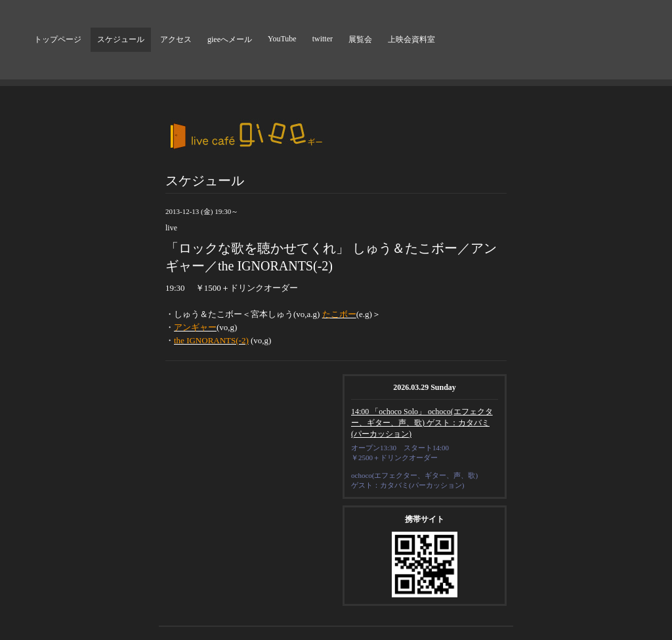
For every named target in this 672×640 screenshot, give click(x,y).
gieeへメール (230, 39)
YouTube (282, 39)
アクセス (176, 39)
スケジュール (121, 39)
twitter (323, 39)
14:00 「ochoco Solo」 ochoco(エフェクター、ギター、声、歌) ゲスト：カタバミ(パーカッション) (422, 423)
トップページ (58, 39)
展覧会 (360, 39)
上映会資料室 (411, 39)
